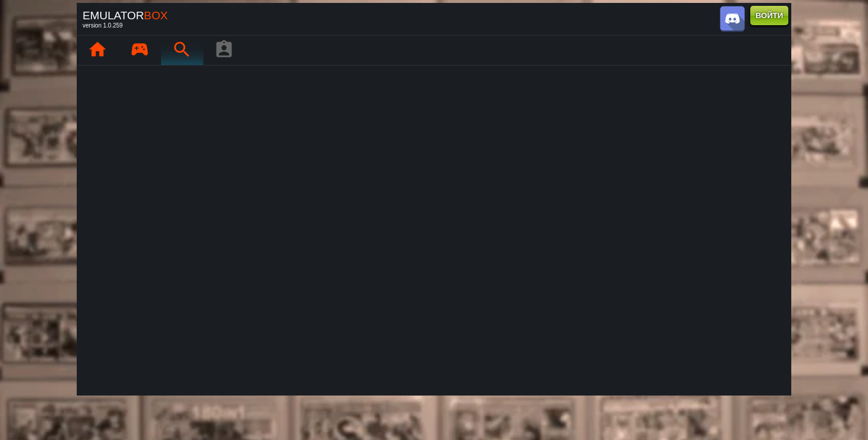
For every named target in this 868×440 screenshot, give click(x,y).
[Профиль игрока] (224, 50)
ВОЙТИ (769, 16)
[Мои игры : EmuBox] (139, 50)
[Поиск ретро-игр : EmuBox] (182, 50)
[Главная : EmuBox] (97, 50)
